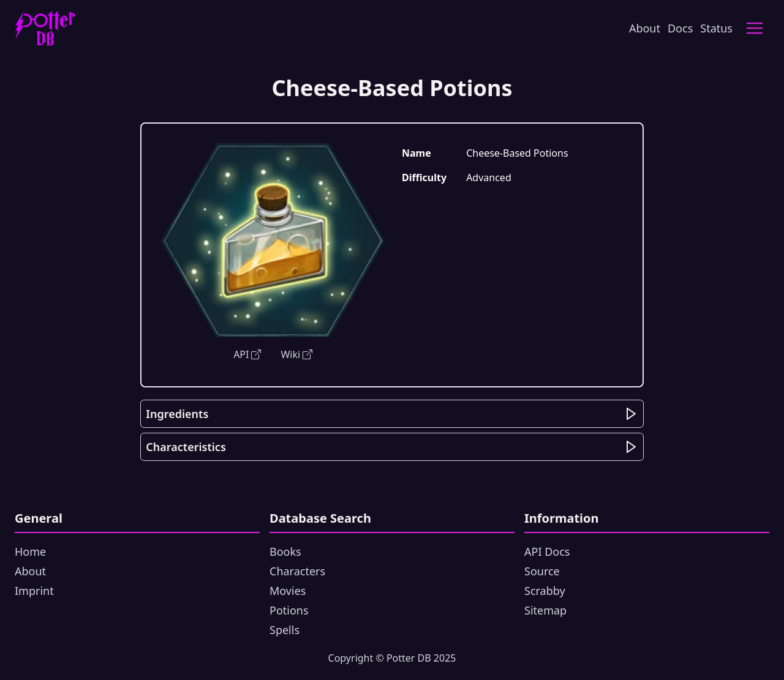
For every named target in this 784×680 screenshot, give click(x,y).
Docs (680, 28)
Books (285, 551)
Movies (288, 591)
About (645, 28)
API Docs (547, 551)
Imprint (34, 591)
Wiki (296, 354)
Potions (289, 610)
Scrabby (545, 591)
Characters (297, 571)
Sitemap (545, 610)
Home (30, 551)
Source (542, 571)
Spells (285, 630)
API (247, 354)
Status (716, 28)
